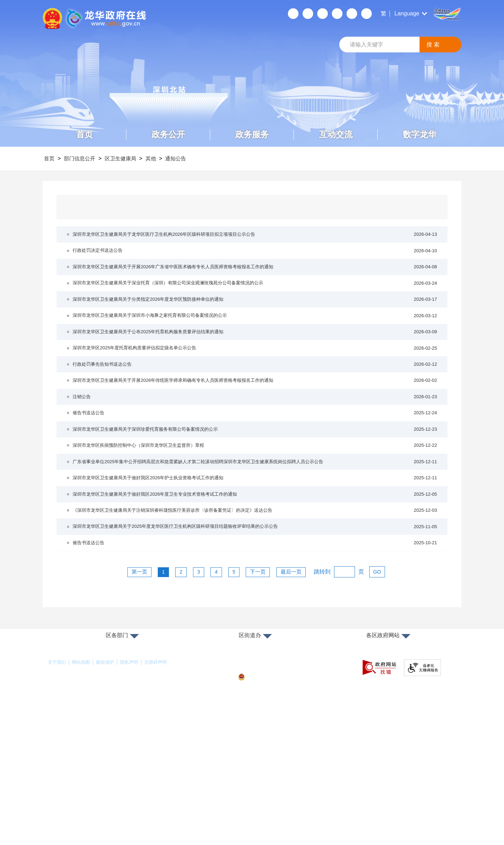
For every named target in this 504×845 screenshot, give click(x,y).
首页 (84, 134)
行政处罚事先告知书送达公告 (255, 419)
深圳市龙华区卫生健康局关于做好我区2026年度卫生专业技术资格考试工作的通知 (255, 601)
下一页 (263, 701)
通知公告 (194, 158)
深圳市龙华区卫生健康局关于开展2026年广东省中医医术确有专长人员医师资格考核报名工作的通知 (255, 283)
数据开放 (351, 14)
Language (407, 13)
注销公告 (255, 465)
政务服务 (252, 134)
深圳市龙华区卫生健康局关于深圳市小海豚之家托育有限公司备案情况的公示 (255, 351)
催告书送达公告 (255, 487)
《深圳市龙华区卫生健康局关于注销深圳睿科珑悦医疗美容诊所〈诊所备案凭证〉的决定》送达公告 (255, 624)
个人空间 (293, 14)
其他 (165, 158)
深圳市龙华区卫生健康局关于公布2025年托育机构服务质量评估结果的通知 (255, 374)
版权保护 (109, 792)
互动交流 (336, 134)
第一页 (130, 701)
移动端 (307, 14)
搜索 (434, 45)
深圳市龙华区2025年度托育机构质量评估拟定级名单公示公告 (255, 397)
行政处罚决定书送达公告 (255, 260)
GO (388, 701)
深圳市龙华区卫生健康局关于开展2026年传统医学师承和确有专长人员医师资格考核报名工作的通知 (255, 442)
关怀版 (337, 14)
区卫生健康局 (131, 158)
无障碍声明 (162, 792)
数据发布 (366, 14)
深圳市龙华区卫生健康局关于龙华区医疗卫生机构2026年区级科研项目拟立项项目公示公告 (255, 238)
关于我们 (58, 792)
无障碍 (322, 14)
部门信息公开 (85, 158)
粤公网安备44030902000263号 (276, 807)
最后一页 (300, 701)
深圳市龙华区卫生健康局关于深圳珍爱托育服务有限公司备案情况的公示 (255, 510)
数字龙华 (420, 134)
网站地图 (83, 792)
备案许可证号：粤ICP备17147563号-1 (280, 795)
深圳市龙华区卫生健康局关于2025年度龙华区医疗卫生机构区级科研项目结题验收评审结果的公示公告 (255, 646)
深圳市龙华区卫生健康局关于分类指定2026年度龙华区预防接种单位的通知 (255, 329)
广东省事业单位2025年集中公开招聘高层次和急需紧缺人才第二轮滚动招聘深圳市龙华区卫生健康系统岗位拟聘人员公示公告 (255, 556)
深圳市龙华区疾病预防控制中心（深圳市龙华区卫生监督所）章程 (255, 533)
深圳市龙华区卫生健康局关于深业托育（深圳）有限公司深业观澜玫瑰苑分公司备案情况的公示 (255, 306)
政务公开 (168, 134)
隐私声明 (134, 792)
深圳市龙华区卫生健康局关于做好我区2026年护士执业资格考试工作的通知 (255, 578)
